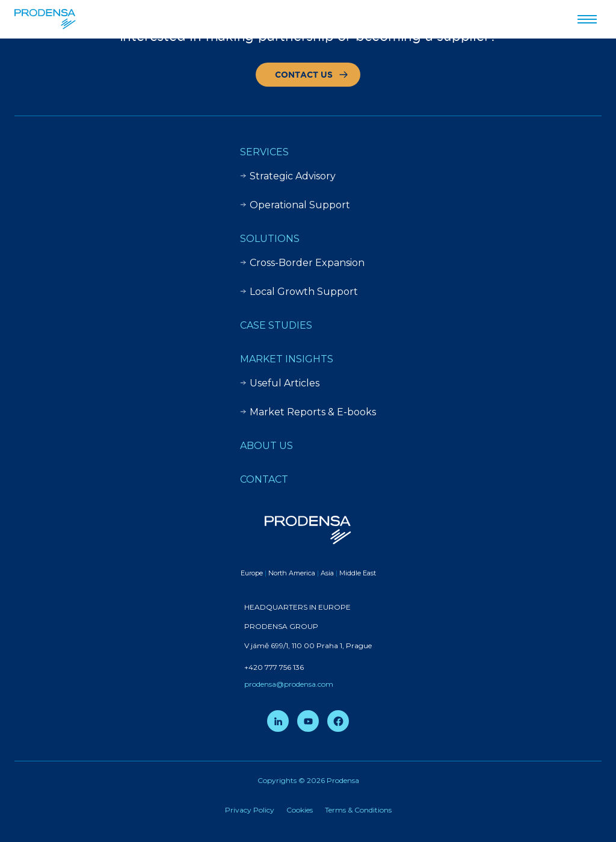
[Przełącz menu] (587, 19)
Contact (264, 479)
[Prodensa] (45, 19)
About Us (266, 446)
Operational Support (295, 205)
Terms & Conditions (358, 810)
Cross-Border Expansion (302, 263)
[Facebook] (338, 721)
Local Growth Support (299, 292)
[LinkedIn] (278, 721)
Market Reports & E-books (308, 412)
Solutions (270, 239)
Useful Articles (280, 383)
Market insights (287, 359)
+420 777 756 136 (274, 667)
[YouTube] (308, 721)
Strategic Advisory (288, 176)
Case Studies (276, 325)
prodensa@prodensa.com (289, 684)
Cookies (300, 810)
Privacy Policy (250, 810)
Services (264, 152)
